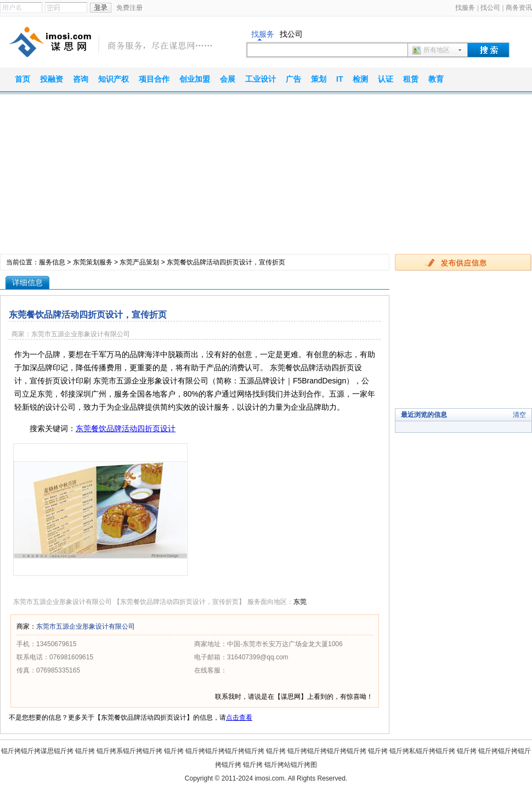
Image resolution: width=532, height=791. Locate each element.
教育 (436, 79)
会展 (228, 79)
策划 (319, 79)
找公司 (490, 8)
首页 (22, 79)
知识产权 (114, 79)
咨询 (81, 79)
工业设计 (261, 79)
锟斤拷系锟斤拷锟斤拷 (129, 751)
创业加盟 (195, 79)
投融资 (52, 79)
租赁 (411, 79)
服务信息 (52, 262)
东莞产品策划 (139, 262)
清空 (519, 415)
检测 (360, 79)
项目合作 (154, 79)
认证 (386, 79)
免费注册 (129, 8)
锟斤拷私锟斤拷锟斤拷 (422, 751)
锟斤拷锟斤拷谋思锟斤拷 (37, 751)
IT (339, 79)
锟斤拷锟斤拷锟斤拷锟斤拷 (225, 751)
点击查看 (239, 717)
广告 (293, 79)
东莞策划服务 (93, 262)
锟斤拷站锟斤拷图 (291, 765)
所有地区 (437, 50)
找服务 (465, 8)
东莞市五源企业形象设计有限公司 (86, 626)
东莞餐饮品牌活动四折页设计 (126, 428)
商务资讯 (519, 8)
